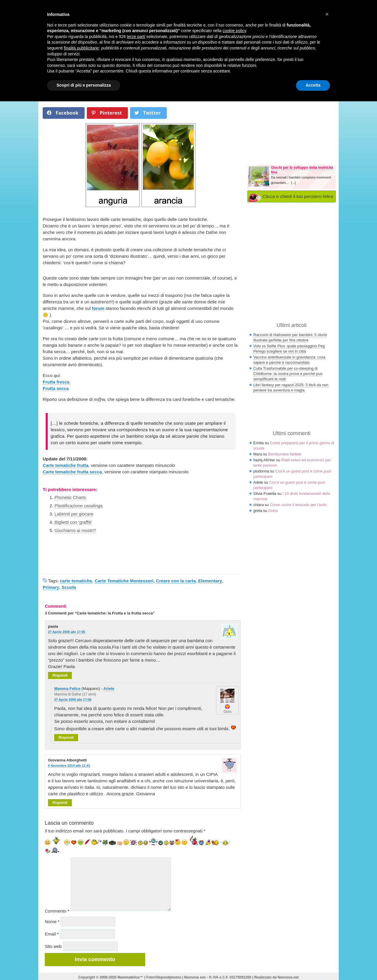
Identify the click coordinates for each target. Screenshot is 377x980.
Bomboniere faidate (285, 454)
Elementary (210, 581)
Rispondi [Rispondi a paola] (60, 675)
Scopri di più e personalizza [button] (84, 85)
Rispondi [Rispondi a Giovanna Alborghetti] (60, 803)
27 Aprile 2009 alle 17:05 (67, 632)
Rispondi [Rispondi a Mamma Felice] (66, 738)
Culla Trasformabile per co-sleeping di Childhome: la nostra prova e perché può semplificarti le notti (288, 374)
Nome (52, 922)
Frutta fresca (56, 382)
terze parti (136, 37)
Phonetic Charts (70, 497)
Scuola (69, 587)
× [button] (327, 14)
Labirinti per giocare (74, 514)
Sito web (53, 946)
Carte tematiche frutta (66, 465)
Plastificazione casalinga (78, 506)
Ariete (109, 689)
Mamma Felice (67, 689)
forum (98, 308)
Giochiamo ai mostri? (75, 530)
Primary (51, 587)
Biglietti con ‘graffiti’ (73, 522)
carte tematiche (76, 581)
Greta (273, 511)
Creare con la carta (176, 581)
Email (52, 934)
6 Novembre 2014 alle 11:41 (69, 766)
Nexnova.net (288, 977)
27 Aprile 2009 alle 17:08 (73, 700)
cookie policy (234, 31)
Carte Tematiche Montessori (124, 581)
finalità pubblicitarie (81, 48)
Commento (57, 911)
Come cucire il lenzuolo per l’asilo (298, 505)
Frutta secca (56, 388)
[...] (293, 183)
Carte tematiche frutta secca (72, 472)
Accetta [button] (313, 85)
